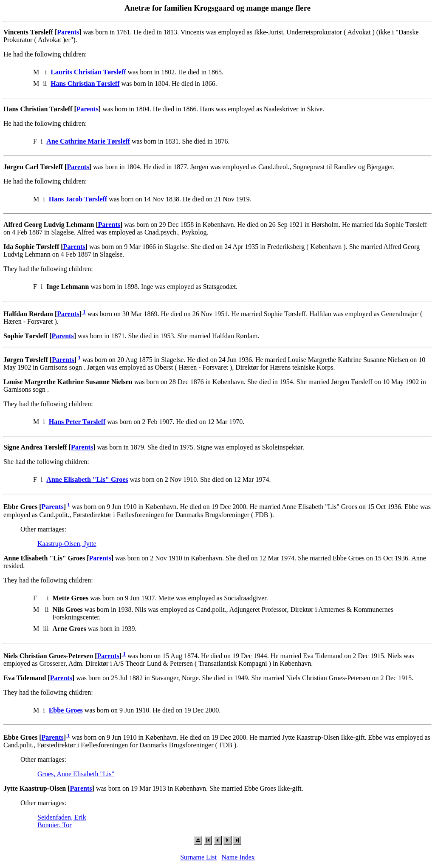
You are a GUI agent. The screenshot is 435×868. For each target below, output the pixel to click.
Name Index (238, 857)
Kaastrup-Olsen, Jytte (67, 544)
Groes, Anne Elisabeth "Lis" (76, 774)
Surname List (198, 857)
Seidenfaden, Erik (62, 817)
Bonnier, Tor (55, 825)
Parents (68, 32)
